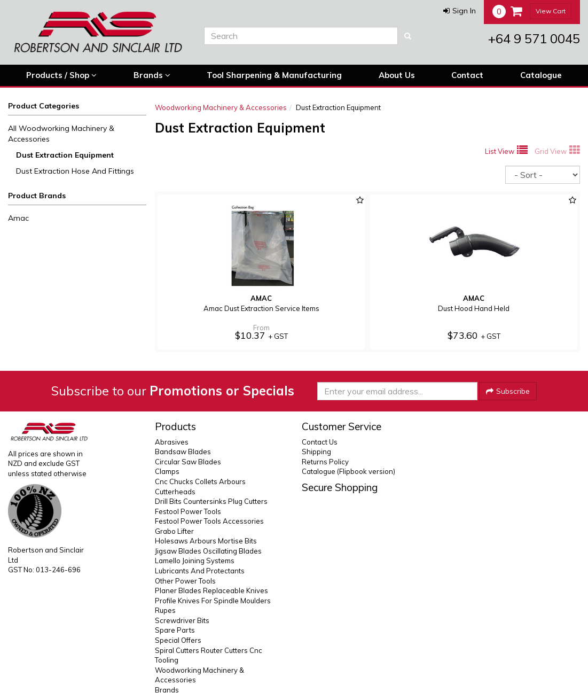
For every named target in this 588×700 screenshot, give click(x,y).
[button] (460, 11)
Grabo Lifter (174, 531)
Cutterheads (175, 492)
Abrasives (172, 442)
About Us (397, 75)
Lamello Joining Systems (195, 561)
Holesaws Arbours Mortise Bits (206, 541)
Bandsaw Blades (183, 452)
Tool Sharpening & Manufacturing (274, 75)
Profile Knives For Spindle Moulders (213, 601)
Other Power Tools (185, 581)
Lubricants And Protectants (200, 571)
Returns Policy (325, 462)
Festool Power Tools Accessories (209, 521)
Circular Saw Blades (188, 462)
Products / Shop (61, 75)
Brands (152, 75)
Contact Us (320, 442)
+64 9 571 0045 (534, 38)
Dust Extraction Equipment (65, 155)
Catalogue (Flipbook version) (348, 471)
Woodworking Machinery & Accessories (221, 107)
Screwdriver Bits (182, 620)
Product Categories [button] (44, 106)
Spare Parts (175, 630)
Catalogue (541, 75)
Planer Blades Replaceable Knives (211, 590)
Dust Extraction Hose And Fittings (75, 171)
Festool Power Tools (188, 511)
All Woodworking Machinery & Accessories (61, 134)
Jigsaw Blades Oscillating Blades (208, 551)
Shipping (316, 452)
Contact (467, 75)
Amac (18, 218)
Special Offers (178, 640)
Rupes (165, 610)
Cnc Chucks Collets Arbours (200, 481)
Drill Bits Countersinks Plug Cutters (211, 501)
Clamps (167, 471)
